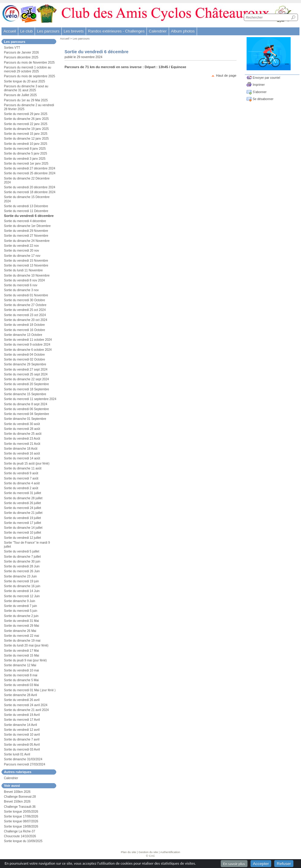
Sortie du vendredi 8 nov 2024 (24, 280)
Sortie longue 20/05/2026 (21, 812)
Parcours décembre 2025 (21, 57)
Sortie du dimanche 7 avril (22, 739)
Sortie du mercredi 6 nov (21, 285)
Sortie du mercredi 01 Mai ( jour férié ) (30, 690)
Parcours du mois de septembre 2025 (29, 76)
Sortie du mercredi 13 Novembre (26, 265)
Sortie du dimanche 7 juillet (22, 557)
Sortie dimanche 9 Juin (20, 601)
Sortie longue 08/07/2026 (21, 821)
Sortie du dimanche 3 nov (21, 290)
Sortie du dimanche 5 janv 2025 (26, 153)
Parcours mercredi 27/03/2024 (25, 764)
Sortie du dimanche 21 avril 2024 (26, 710)
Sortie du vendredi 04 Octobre (24, 355)
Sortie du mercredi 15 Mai (21, 655)
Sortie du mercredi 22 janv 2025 (26, 124)
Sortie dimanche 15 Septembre (25, 394)
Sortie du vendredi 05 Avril (22, 745)
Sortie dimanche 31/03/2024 (23, 759)
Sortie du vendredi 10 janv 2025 (26, 144)
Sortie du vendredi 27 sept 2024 (26, 370)
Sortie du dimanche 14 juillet (23, 528)
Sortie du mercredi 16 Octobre (24, 330)
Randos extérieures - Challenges (116, 31)
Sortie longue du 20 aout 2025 (24, 81)
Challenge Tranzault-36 (20, 807)
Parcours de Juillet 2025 (20, 95)
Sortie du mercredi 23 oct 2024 (25, 315)
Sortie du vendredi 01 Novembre (26, 295)
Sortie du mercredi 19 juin (21, 581)
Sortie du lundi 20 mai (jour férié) (26, 645)
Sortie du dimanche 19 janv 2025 (26, 129)
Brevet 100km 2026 (17, 792)
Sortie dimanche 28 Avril (21, 695)
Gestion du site (148, 852)
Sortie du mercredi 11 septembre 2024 (30, 399)
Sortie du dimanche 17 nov (22, 256)
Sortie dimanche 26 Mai (20, 631)
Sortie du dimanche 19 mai (22, 641)
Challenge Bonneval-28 (20, 797)
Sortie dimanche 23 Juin (20, 576)
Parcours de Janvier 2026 (21, 52)
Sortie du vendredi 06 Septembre (26, 409)
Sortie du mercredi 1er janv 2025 (26, 164)
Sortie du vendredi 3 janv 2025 (25, 159)
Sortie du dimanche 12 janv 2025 (26, 139)
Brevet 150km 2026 (17, 802)
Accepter (261, 864)
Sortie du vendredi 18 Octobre (24, 325)
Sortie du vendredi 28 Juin (22, 566)
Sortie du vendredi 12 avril (22, 730)
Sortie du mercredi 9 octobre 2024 (27, 345)
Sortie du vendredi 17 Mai (21, 651)
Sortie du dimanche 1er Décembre (27, 226)
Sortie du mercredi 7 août (21, 478)
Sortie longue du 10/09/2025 (23, 841)
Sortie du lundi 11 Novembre (23, 270)
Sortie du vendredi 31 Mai (21, 621)
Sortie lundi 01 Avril (17, 754)
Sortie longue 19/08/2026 (21, 826)
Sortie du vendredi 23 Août (22, 439)
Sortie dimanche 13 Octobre (23, 335)
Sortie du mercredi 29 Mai (21, 626)
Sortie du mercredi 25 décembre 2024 (30, 173)
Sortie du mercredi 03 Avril (22, 749)
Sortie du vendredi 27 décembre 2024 (30, 168)
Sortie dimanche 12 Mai (20, 665)
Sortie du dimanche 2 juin (21, 616)
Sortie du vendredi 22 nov (21, 246)
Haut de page (226, 75)
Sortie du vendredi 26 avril (22, 700)
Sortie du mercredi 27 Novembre (26, 236)
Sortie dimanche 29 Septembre (25, 364)
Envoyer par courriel (266, 78)
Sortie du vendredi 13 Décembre (26, 206)
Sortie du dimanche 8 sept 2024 (26, 404)
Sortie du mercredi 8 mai (21, 675)
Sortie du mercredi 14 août (22, 458)
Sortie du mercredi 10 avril (22, 735)
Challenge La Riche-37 (20, 831)
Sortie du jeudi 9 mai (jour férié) (25, 660)
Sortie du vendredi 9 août (21, 473)
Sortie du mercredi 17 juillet (22, 523)
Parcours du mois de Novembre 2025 (29, 63)
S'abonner (260, 92)
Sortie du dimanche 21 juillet (23, 513)
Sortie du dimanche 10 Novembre (27, 275)
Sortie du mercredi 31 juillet (22, 493)
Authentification (170, 852)
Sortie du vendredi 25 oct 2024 (25, 310)
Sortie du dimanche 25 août (23, 434)
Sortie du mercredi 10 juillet (22, 533)
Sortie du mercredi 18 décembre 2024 (30, 192)
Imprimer (259, 85)
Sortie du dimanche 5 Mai (21, 680)
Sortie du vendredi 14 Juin (22, 591)
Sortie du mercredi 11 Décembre (26, 211)
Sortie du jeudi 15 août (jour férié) (27, 464)
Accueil (10, 31)
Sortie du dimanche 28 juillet (23, 498)
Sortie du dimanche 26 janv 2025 (26, 119)
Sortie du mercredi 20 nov (21, 251)
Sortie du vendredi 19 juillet (22, 518)
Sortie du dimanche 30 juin (22, 561)
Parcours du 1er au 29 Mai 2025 (26, 100)
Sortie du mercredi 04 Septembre (26, 414)
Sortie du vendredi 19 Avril (22, 715)
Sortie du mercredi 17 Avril (22, 720)
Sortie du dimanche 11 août (23, 468)
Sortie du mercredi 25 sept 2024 (26, 374)
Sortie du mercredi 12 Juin (22, 596)
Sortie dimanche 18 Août (21, 449)
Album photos (183, 31)
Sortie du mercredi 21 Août (22, 444)
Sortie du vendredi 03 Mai (21, 685)
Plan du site (129, 852)
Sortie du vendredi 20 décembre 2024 (30, 187)
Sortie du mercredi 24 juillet (22, 508)
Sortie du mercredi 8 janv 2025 (25, 149)
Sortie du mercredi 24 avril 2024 (26, 705)
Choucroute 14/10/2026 (20, 836)
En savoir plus (234, 864)
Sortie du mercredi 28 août (22, 429)
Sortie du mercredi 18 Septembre (26, 389)
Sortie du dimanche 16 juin (22, 586)
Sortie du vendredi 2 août (21, 488)
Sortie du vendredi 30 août (22, 424)
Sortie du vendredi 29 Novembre (26, 231)
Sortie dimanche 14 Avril (21, 725)
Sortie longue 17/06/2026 (21, 816)
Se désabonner (263, 99)
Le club (26, 31)
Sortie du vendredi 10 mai (21, 670)
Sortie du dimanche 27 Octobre (25, 305)
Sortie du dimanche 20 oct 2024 (26, 320)
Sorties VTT (12, 48)
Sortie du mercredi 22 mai (21, 636)
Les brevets (74, 31)
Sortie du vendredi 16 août (22, 453)
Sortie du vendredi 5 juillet (22, 551)
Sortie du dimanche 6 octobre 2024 (28, 350)
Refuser (284, 864)
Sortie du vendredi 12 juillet (22, 538)
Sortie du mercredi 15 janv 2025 (26, 134)
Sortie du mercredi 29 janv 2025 (26, 114)
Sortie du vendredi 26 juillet (22, 503)
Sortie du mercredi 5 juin (21, 611)
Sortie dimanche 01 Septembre (25, 419)
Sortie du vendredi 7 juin (21, 606)
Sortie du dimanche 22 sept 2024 (26, 379)
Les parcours (81, 38)
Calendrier (158, 31)
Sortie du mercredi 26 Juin (22, 571)
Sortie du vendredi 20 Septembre (26, 384)
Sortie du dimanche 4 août (22, 483)
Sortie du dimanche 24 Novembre (27, 241)
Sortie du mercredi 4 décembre (25, 221)
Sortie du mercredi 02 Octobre (24, 359)
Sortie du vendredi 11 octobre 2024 (28, 340)
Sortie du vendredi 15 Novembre (26, 261)
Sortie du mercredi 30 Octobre (24, 300)
